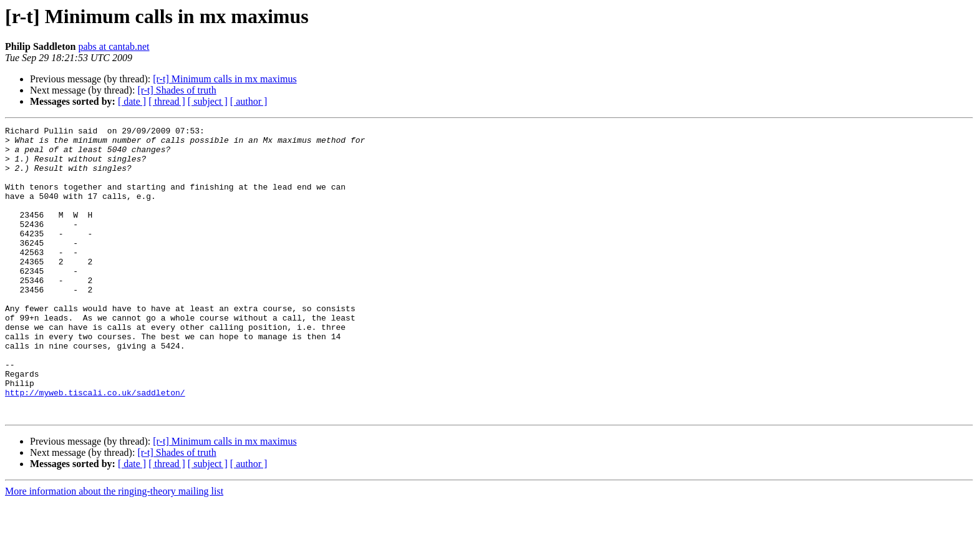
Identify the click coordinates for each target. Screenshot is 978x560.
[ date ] (132, 101)
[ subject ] (208, 101)
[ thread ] (167, 101)
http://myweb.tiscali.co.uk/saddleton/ (95, 447)
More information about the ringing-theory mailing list (114, 549)
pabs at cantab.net (114, 46)
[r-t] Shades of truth (177, 90)
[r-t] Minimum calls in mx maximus (225, 79)
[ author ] (249, 101)
